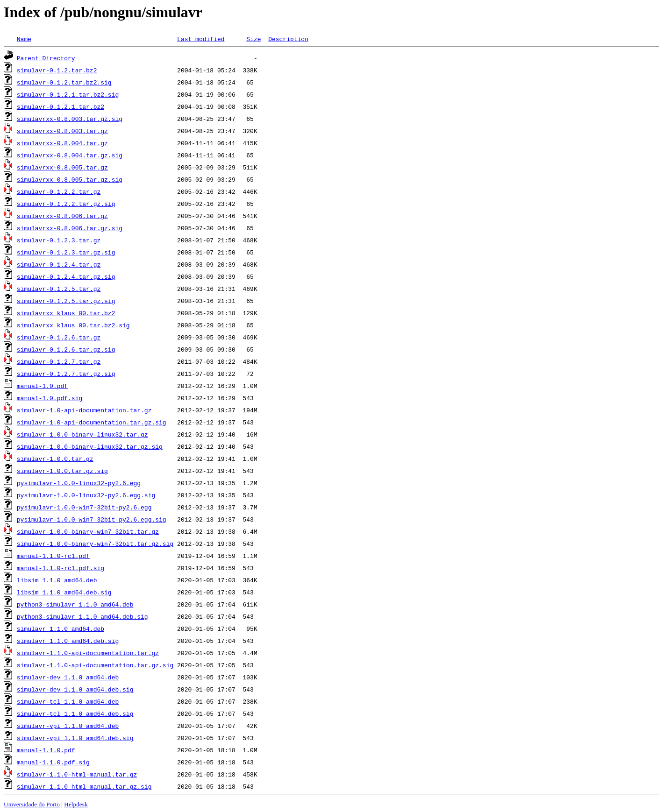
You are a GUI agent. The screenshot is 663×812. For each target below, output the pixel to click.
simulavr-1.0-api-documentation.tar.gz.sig (92, 422)
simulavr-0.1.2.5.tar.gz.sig (66, 301)
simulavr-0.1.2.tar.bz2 (57, 70)
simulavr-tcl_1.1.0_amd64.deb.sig (75, 713)
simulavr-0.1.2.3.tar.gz (59, 240)
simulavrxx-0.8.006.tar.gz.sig (70, 228)
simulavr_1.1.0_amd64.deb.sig (68, 641)
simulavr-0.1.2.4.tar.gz (59, 264)
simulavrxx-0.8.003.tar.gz (62, 131)
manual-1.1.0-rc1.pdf (53, 556)
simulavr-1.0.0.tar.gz (55, 459)
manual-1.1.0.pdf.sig (53, 762)
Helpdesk (76, 804)
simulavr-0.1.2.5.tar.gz (59, 289)
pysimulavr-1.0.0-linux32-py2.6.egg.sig (86, 495)
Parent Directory (46, 58)
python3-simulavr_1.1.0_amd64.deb (75, 604)
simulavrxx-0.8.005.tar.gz (62, 167)
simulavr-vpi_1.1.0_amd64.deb (68, 726)
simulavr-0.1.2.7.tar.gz (59, 361)
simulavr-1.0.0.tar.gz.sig (62, 471)
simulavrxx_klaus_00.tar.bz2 (66, 313)
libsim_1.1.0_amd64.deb (57, 580)
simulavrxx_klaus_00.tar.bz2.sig (73, 325)
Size (253, 39)
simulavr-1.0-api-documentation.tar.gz (84, 410)
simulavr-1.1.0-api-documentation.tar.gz (88, 653)
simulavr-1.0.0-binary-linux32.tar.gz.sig (90, 446)
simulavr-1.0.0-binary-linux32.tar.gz (82, 434)
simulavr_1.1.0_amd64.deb (61, 628)
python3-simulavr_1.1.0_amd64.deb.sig (82, 616)
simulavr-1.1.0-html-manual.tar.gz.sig (84, 786)
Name (24, 39)
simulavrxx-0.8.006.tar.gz (62, 216)
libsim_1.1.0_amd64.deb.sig (64, 592)
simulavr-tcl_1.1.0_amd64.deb (68, 701)
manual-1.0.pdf (42, 386)
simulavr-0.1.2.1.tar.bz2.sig (68, 94)
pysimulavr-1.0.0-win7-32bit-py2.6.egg (84, 507)
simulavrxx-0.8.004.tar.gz (62, 143)
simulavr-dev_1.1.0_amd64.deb (68, 677)
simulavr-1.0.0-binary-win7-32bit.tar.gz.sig (95, 544)
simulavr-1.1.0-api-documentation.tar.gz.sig (95, 665)
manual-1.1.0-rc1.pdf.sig (61, 568)
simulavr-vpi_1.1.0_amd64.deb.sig (75, 738)
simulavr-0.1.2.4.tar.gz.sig (66, 276)
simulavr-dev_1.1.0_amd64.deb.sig (75, 689)
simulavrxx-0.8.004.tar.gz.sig (70, 155)
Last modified (201, 39)
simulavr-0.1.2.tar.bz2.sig (64, 82)
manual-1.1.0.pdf (46, 750)
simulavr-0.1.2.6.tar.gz (59, 337)
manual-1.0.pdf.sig (50, 398)
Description (288, 39)
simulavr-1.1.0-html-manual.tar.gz (77, 774)
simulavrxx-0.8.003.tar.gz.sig (70, 119)
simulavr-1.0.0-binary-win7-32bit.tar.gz (88, 531)
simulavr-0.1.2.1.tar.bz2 (61, 106)
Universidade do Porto (32, 804)
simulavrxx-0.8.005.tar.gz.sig (70, 179)
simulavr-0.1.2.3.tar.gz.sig (66, 252)
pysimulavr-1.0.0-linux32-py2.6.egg (79, 483)
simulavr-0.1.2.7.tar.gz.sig (66, 374)
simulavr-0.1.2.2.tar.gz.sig (66, 204)
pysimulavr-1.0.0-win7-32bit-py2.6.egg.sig (92, 519)
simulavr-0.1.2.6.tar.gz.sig (66, 349)
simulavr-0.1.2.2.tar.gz (59, 191)
